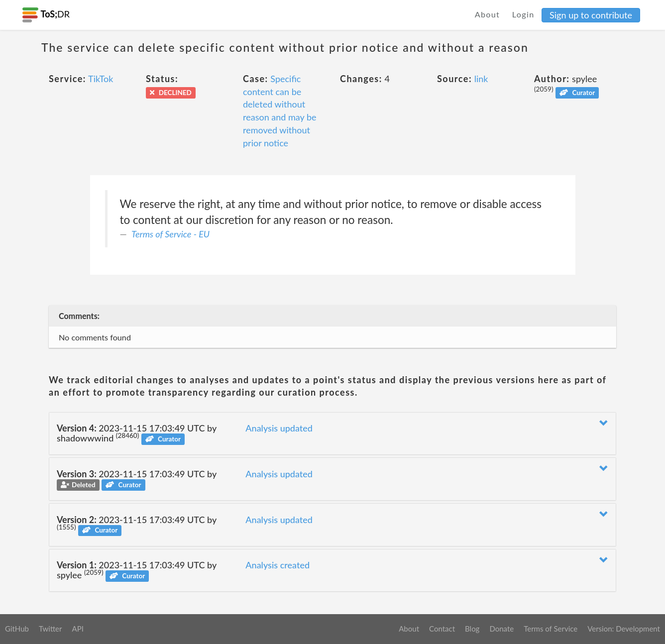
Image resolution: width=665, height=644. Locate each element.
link (481, 79)
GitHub (17, 629)
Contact (442, 629)
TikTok (101, 79)
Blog (472, 629)
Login (523, 14)
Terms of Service (551, 629)
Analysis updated (279, 428)
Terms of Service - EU (170, 234)
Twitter (51, 629)
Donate (501, 629)
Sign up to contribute (591, 15)
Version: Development (624, 629)
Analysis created (277, 565)
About (488, 14)
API (77, 629)
